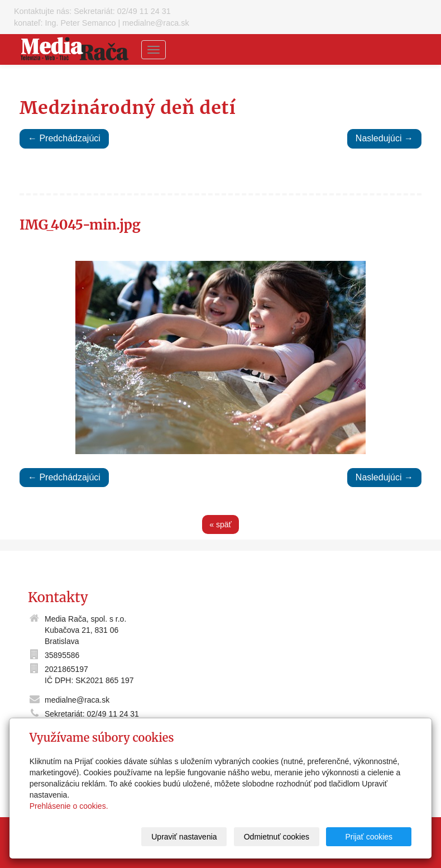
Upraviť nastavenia (184, 837)
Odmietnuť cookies (277, 837)
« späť (220, 524)
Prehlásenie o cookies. (69, 806)
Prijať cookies (369, 837)
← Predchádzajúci (64, 138)
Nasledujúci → (384, 138)
